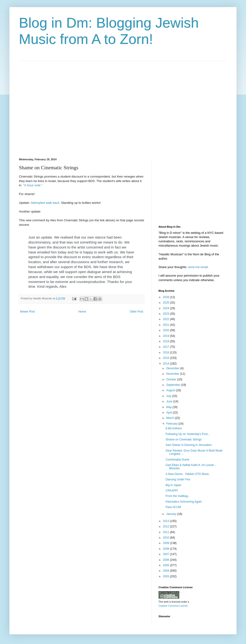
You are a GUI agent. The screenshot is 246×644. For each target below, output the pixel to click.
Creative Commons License (173, 606)
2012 (167, 527)
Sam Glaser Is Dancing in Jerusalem (189, 445)
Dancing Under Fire (178, 479)
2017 (167, 347)
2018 (167, 341)
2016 (167, 352)
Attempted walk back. (45, 203)
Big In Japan (174, 485)
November (173, 374)
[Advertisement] (44, 105)
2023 (167, 314)
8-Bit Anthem (174, 428)
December (173, 368)
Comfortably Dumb (177, 460)
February (172, 424)
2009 (167, 543)
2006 (167, 560)
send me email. (198, 267)
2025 (167, 303)
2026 (167, 297)
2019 (167, 336)
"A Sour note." (32, 185)
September (174, 385)
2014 (167, 364)
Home (82, 312)
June (170, 401)
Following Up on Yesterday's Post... (188, 434)
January (172, 514)
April (169, 413)
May (169, 407)
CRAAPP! (172, 491)
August (171, 390)
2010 (167, 538)
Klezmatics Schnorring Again (184, 502)
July (169, 396)
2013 (167, 521)
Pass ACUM (173, 507)
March (171, 418)
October (172, 379)
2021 (167, 325)
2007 (167, 554)
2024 (167, 308)
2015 (167, 358)
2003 (167, 576)
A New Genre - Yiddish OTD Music (187, 474)
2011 (167, 532)
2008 (167, 549)
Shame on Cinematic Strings (184, 439)
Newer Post (27, 312)
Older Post (136, 312)
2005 (167, 565)
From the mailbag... (178, 496)
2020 (167, 330)
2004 (167, 571)
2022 (167, 319)
